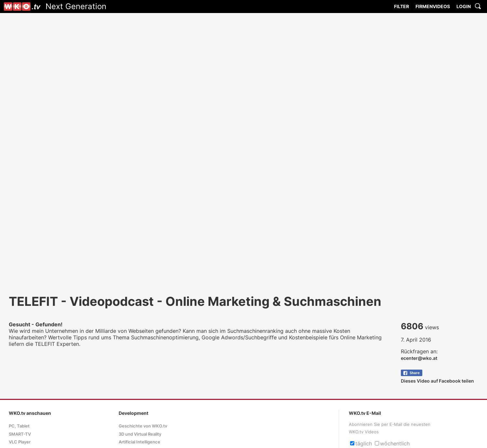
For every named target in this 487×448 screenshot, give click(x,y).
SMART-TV (20, 434)
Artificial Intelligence (139, 442)
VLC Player (20, 442)
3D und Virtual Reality (140, 434)
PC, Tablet (19, 426)
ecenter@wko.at (419, 358)
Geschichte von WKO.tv (143, 426)
